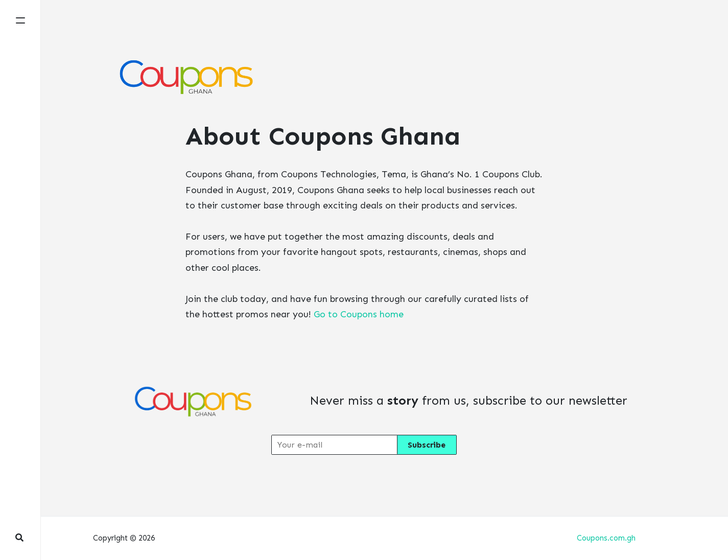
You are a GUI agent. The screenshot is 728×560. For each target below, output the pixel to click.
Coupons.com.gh (606, 538)
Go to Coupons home (359, 314)
